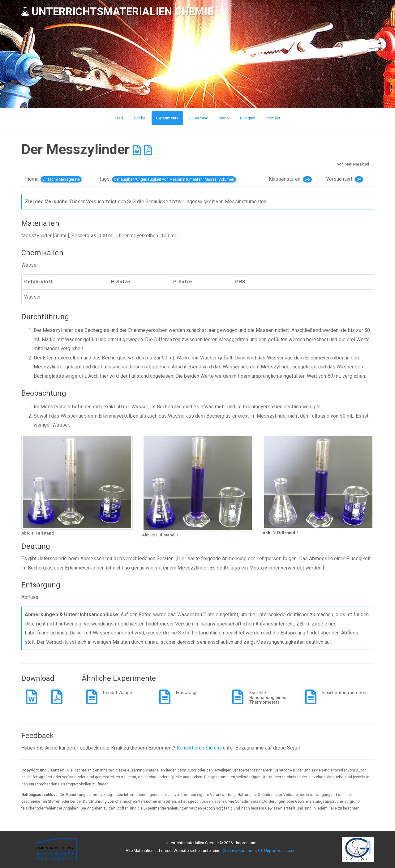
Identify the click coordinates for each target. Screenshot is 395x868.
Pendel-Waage (118, 693)
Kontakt (273, 118)
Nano (224, 118)
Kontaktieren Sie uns (199, 748)
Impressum (246, 843)
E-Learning (199, 118)
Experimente (167, 118)
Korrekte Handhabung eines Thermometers (268, 697)
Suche (140, 118)
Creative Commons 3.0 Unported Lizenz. (259, 851)
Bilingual (248, 118)
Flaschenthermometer (345, 693)
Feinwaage (187, 693)
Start (119, 118)
